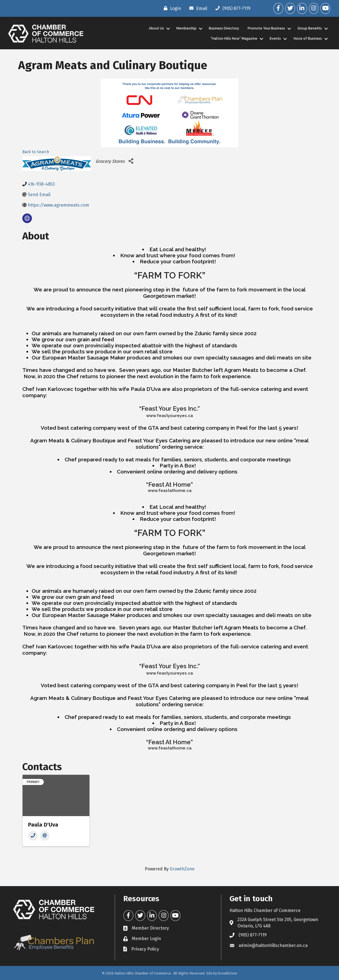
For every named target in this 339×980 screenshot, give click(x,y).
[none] (27, 218)
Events (275, 39)
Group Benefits (309, 28)
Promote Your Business (266, 28)
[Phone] (33, 836)
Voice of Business (307, 39)
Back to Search (36, 152)
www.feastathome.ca (170, 490)
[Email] (197, 8)
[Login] (171, 8)
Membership (186, 28)
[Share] (131, 161)
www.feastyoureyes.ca (169, 415)
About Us (156, 28)
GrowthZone (182, 869)
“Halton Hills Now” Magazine (233, 39)
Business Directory (223, 28)
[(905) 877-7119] (232, 8)
